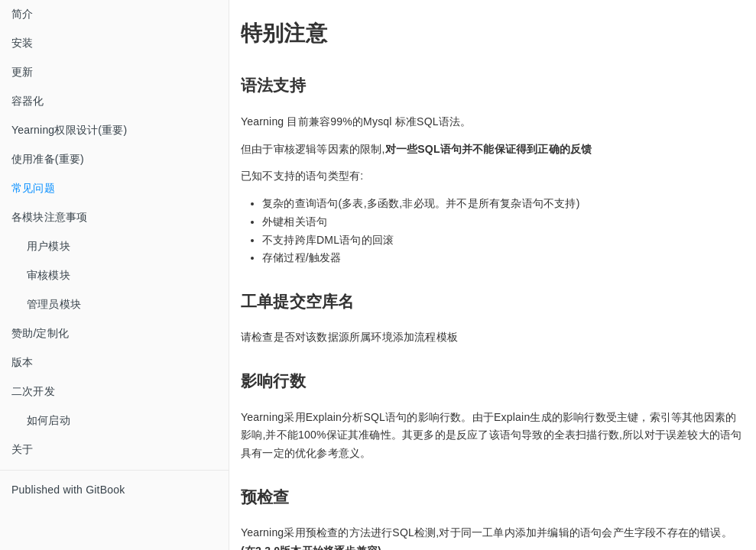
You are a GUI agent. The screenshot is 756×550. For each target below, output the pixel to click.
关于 (22, 449)
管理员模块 (54, 304)
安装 (22, 43)
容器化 (28, 101)
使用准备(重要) (48, 159)
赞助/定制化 (40, 333)
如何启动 (49, 420)
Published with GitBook (68, 490)
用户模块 (49, 246)
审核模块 (49, 275)
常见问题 (33, 188)
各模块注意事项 (49, 217)
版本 (22, 362)
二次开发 (33, 391)
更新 (22, 72)
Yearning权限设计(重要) (69, 130)
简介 (22, 14)
